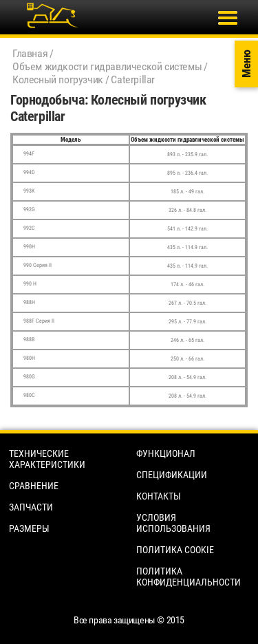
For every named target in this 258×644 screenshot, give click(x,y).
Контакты (159, 496)
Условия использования (173, 523)
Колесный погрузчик (58, 79)
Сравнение (34, 486)
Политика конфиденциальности (189, 577)
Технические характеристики (47, 459)
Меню (246, 64)
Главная (30, 53)
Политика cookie (175, 550)
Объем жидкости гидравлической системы (107, 66)
